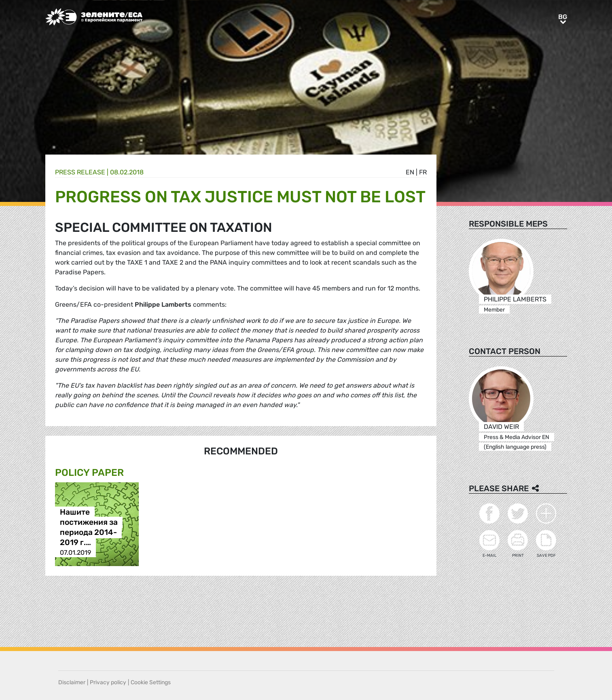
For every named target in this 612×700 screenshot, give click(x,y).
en (410, 172)
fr (423, 172)
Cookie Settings (151, 682)
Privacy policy (108, 682)
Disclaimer (72, 682)
